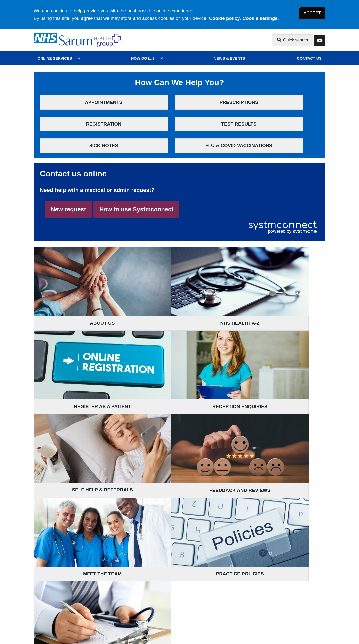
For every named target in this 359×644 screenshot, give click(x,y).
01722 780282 (173, 566)
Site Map (264, 605)
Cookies (243, 605)
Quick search (292, 40)
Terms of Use (78, 605)
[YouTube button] (320, 40)
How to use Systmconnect (136, 189)
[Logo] (90, 40)
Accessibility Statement (147, 605)
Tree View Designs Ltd (77, 623)
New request (68, 189)
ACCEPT (312, 13)
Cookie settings (260, 18)
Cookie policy (224, 18)
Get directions (50, 566)
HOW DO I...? (143, 58)
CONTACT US (309, 58)
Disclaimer (107, 605)
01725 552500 (73, 573)
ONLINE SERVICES (55, 58)
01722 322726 (73, 491)
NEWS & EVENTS (229, 58)
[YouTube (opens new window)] (38, 624)
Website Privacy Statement (202, 605)
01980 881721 (173, 491)
